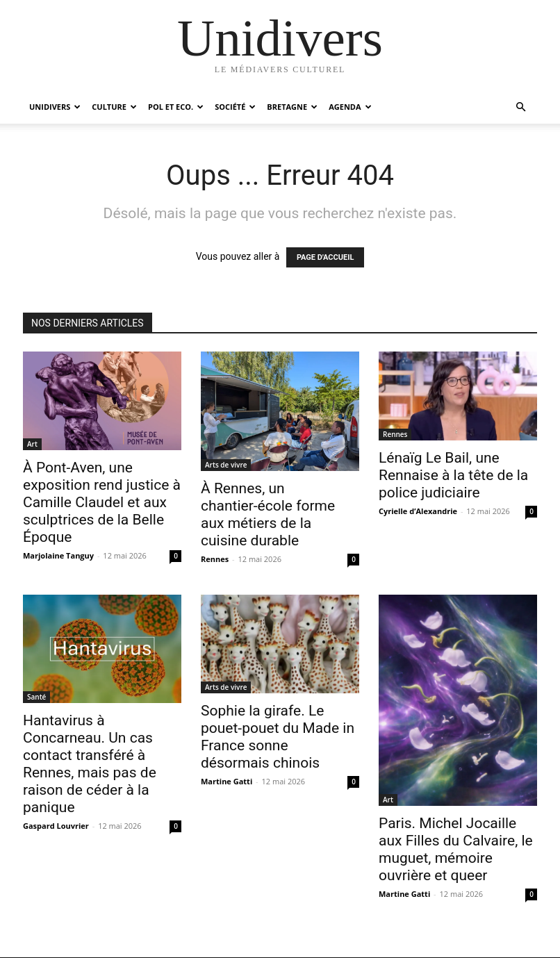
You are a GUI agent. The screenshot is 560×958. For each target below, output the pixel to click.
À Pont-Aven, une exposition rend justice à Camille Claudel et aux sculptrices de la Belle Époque (102, 502)
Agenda (350, 107)
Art (32, 444)
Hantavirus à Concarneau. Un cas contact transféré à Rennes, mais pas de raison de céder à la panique (90, 764)
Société (235, 107)
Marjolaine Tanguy (58, 555)
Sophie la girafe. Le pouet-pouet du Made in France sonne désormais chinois (278, 737)
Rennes (215, 559)
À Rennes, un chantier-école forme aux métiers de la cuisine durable (268, 514)
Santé (36, 697)
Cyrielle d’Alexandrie (418, 511)
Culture (114, 107)
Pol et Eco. (176, 107)
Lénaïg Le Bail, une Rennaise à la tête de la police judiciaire (453, 475)
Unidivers (55, 107)
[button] (520, 107)
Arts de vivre (226, 465)
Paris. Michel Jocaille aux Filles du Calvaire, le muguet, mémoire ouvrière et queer (456, 849)
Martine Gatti (227, 781)
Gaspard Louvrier (56, 826)
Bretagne (292, 107)
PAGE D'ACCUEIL (326, 257)
